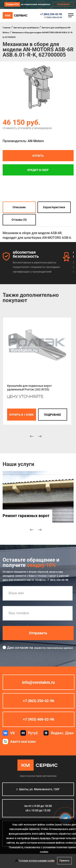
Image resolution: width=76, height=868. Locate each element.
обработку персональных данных (53, 648)
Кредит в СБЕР (38, 170)
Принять (64, 861)
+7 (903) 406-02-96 (53, 17)
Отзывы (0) (19, 220)
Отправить (38, 633)
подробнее (52, 414)
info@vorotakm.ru (38, 682)
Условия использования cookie (36, 861)
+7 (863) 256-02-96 (51, 14)
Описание (19, 207)
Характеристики (54, 207)
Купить (38, 156)
